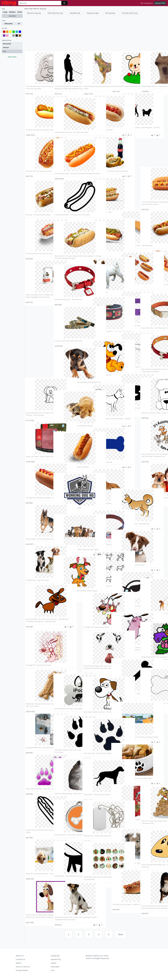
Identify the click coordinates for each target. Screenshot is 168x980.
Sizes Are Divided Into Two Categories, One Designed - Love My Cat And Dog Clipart (125, 123)
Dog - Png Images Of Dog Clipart (96, 286)
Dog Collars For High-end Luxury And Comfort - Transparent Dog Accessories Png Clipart (154, 365)
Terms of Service (23, 967)
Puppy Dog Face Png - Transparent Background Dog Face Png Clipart (67, 378)
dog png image (93, 13)
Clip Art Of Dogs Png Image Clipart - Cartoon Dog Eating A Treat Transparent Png (154, 817)
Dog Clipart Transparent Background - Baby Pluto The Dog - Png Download (96, 371)
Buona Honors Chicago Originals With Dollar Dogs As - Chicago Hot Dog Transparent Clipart (67, 252)
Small (20, 12)
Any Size (12, 16)
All (19, 24)
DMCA (19, 963)
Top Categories (147, 3)
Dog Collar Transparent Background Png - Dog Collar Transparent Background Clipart (95, 327)
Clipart (54, 963)
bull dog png (110, 13)
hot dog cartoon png (130, 13)
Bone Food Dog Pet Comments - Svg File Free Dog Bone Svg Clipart (124, 689)
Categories (55, 956)
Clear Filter (12, 57)
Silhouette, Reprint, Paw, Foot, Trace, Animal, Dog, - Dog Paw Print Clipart (66, 746)
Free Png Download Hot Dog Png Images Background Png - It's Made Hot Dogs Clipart (154, 198)
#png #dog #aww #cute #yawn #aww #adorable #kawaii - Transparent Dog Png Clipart (66, 913)
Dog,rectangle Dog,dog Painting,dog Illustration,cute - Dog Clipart (95, 82)
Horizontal (7, 44)
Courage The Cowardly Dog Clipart (96, 620)
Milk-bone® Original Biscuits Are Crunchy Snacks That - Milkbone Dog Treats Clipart (38, 700)
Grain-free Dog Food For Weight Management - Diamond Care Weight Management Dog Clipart (38, 290)
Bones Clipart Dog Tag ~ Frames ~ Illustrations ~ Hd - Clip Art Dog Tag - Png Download (154, 699)
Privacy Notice (22, 970)
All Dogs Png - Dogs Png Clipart (38, 573)
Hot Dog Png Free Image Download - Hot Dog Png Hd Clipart (36, 167)
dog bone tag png (34, 13)
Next (121, 935)
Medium (12, 12)
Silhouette (9, 24)
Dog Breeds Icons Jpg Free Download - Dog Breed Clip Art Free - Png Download (95, 873)
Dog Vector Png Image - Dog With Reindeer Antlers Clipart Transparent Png (67, 586)
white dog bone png (55, 13)
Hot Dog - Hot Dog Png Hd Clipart (38, 208)
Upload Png (56, 959)
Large (5, 12)
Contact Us (20, 959)
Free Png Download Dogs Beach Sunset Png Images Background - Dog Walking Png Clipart (154, 609)
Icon (53, 970)
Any (4, 51)
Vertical (6, 48)
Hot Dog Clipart (147, 239)
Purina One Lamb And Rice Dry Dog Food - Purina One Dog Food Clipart (125, 815)
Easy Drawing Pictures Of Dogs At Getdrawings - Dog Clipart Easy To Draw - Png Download (38, 409)
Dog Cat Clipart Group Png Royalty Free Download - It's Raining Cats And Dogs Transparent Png (154, 450)
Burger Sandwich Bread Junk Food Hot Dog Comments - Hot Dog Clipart (39, 826)
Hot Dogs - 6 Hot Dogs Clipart (123, 280)
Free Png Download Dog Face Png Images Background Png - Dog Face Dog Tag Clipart (38, 82)
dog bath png (75, 13)
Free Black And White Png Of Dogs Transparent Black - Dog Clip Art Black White (96, 414)
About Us (20, 956)
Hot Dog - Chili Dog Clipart (93, 247)
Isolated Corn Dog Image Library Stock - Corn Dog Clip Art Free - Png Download (153, 280)
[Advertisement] (96, 33)
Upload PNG (160, 3)
